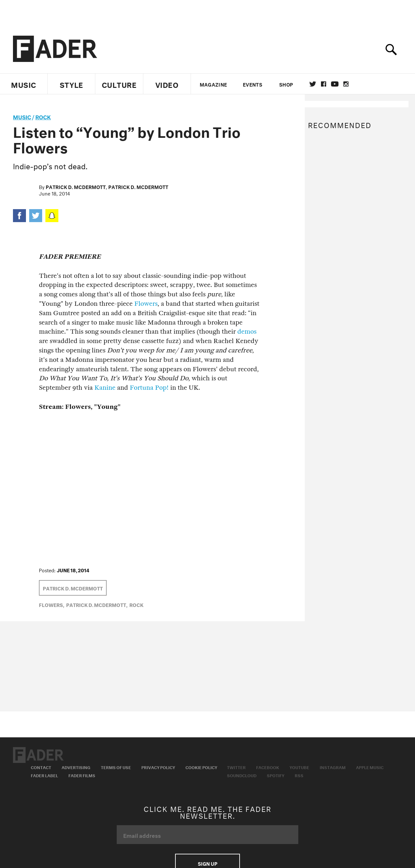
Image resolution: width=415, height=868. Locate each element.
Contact (41, 767)
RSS (299, 775)
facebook (324, 84)
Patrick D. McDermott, (97, 604)
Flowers (146, 304)
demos (247, 332)
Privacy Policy (158, 767)
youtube (335, 84)
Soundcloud (242, 775)
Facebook (268, 767)
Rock (43, 116)
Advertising (76, 767)
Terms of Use (116, 767)
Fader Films (82, 775)
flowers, (52, 604)
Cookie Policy (201, 767)
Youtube (299, 767)
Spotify (276, 775)
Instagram (333, 767)
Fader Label (44, 775)
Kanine (105, 388)
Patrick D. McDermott (76, 186)
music (22, 116)
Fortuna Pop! (149, 388)
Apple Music (370, 767)
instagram (346, 84)
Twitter (313, 84)
